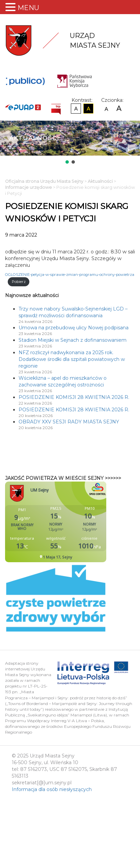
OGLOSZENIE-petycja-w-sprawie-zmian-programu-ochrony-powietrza (70, 275)
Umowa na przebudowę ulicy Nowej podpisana (74, 328)
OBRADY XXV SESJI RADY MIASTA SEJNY (69, 422)
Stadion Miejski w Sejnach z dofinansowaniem (73, 340)
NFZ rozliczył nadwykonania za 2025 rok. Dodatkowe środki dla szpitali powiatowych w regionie (72, 359)
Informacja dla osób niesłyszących (52, 789)
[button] (67, 162)
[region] (70, 143)
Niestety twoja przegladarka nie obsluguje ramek (73, 522)
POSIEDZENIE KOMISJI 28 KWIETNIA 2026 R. (74, 397)
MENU (28, 8)
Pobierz (19, 282)
